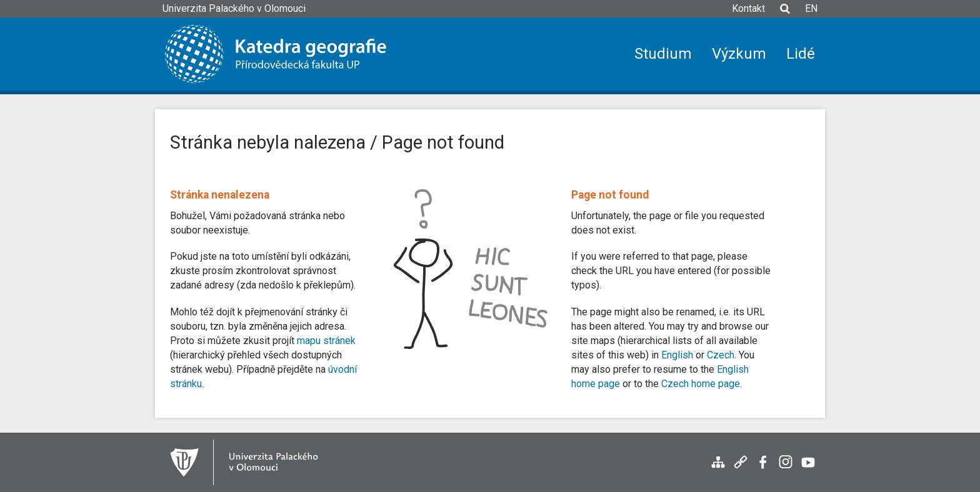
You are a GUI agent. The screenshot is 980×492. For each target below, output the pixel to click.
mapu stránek (326, 341)
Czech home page (701, 384)
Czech (721, 355)
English (677, 355)
